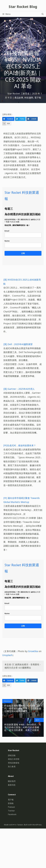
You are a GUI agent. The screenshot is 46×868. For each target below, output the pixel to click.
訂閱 (23, 253)
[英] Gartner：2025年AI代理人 (19, 389)
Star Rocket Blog (23, 7)
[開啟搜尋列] (43, 14)
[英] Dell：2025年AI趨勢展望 (18, 344)
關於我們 (12, 781)
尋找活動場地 (14, 763)
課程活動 (12, 755)
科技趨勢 (29, 98)
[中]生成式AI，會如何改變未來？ (20, 445)
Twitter (11, 811)
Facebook (12, 814)
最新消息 (12, 785)
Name (7, 241)
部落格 (11, 803)
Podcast (11, 807)
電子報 (38, 98)
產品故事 (19, 98)
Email (7, 231)
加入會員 (12, 766)
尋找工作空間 (14, 759)
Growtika (33, 651)
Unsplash (7, 655)
